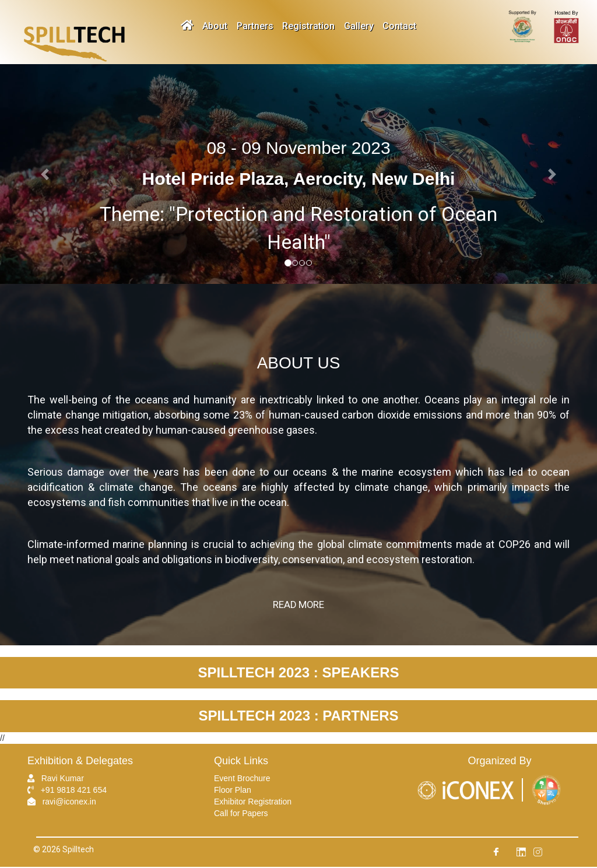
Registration (310, 26)
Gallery (363, 26)
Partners (254, 26)
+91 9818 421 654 (74, 791)
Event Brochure (242, 779)
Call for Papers (241, 814)
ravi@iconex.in (69, 803)
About (211, 26)
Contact (406, 26)
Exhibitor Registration (253, 803)
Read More (299, 605)
